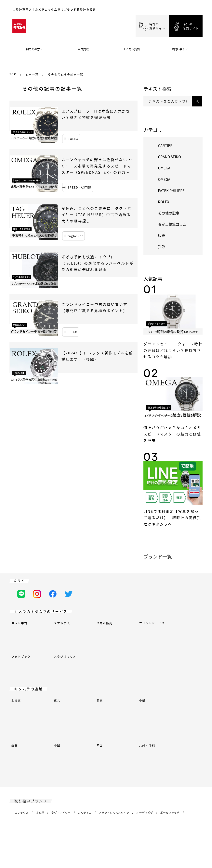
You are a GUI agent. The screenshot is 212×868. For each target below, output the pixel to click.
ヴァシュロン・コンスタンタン (104, 771)
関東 (100, 662)
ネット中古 (19, 623)
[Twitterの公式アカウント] (69, 594)
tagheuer (75, 236)
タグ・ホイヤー (61, 714)
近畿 (15, 674)
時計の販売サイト (191, 26)
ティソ (19, 771)
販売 (162, 235)
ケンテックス (143, 748)
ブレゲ (40, 725)
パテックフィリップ (141, 759)
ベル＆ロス (21, 725)
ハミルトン (138, 737)
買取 (162, 247)
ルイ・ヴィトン (187, 748)
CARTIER (165, 145)
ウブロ (58, 748)
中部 (142, 662)
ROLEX (73, 139)
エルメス (41, 748)
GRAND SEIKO (169, 157)
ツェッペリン (38, 782)
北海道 (16, 662)
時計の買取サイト (157, 26)
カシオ (140, 725)
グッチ (98, 737)
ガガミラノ (117, 737)
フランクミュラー (46, 737)
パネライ (115, 759)
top (13, 74)
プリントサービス (152, 623)
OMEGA (164, 168)
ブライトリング (82, 725)
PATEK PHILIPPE (171, 190)
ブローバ (104, 725)
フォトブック (21, 634)
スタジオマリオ (65, 634)
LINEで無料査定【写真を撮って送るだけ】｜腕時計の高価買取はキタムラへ (172, 518)
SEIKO (73, 332)
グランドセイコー (76, 737)
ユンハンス (121, 748)
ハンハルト (21, 748)
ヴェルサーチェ (141, 771)
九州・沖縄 (147, 674)
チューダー (71, 771)
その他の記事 (169, 213)
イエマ (191, 771)
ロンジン (164, 748)
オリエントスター (76, 759)
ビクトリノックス (169, 771)
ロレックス (21, 714)
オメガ (40, 714)
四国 (100, 674)
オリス (99, 759)
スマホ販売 (105, 623)
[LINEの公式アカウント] (21, 594)
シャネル (157, 725)
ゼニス (19, 782)
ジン (181, 759)
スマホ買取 (62, 623)
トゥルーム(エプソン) (43, 771)
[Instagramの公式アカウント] (37, 594)
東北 (57, 662)
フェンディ (21, 737)
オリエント (51, 759)
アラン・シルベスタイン (114, 714)
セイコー (166, 759)
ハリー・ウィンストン (166, 737)
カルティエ (85, 714)
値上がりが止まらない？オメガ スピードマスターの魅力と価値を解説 (172, 434)
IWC (72, 748)
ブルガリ (123, 725)
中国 (57, 674)
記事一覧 (32, 74)
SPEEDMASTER (79, 187)
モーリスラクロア (26, 759)
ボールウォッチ (170, 714)
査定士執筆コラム (172, 224)
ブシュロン (58, 725)
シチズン (175, 725)
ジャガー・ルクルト (94, 748)
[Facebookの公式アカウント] (53, 594)
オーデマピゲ (145, 714)
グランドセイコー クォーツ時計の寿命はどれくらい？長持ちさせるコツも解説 (173, 350)
